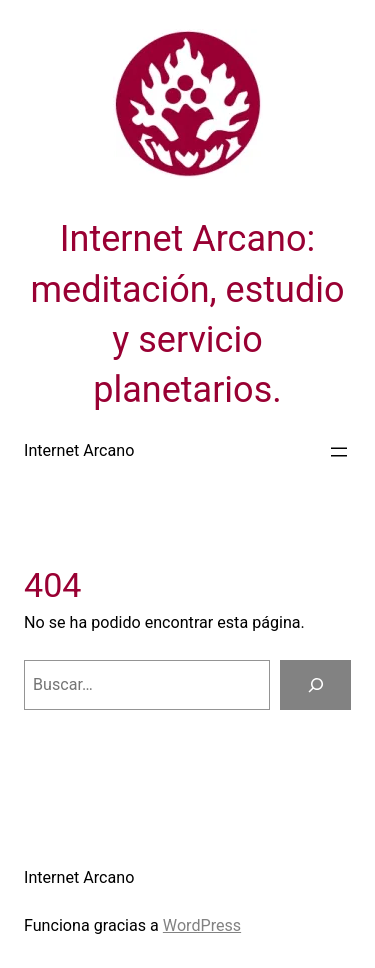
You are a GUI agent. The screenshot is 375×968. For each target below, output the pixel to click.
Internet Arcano (79, 450)
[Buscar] (315, 685)
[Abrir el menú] (339, 452)
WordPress (202, 925)
